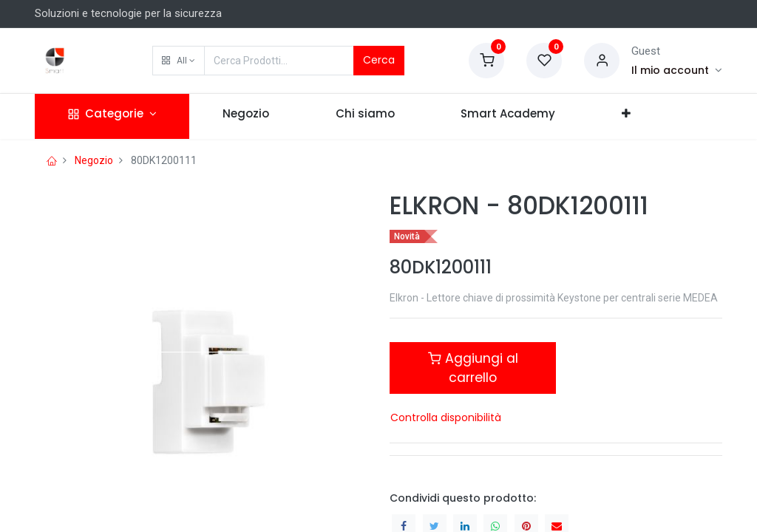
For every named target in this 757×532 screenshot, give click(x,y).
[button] (179, 61)
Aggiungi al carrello (473, 368)
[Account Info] (677, 70)
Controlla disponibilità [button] (446, 417)
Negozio (94, 160)
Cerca (379, 60)
